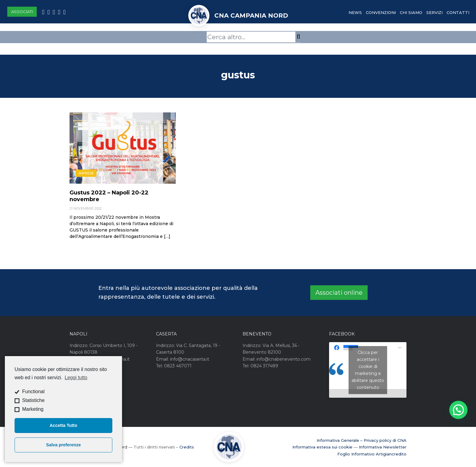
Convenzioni (381, 12)
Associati (22, 12)
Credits (187, 447)
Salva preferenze (63, 445)
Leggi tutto (76, 378)
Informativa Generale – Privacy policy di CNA (362, 440)
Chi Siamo (411, 12)
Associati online (339, 293)
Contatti (458, 12)
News (355, 12)
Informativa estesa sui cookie (322, 447)
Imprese (86, 173)
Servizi (434, 12)
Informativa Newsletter (383, 447)
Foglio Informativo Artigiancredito (372, 454)
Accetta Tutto (64, 425)
